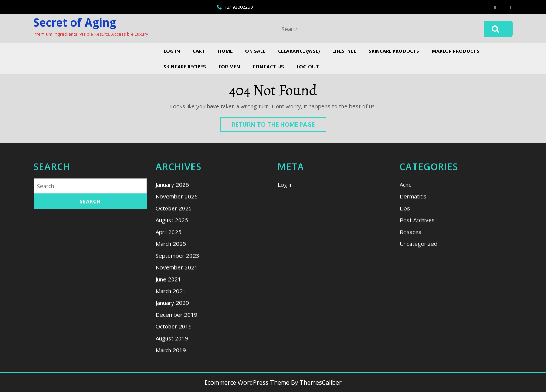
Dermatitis (413, 266)
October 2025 (174, 278)
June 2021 (168, 349)
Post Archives (417, 290)
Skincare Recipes (185, 67)
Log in (285, 254)
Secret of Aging (75, 22)
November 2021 (177, 337)
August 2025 (172, 290)
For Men (229, 67)
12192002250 (239, 7)
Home (225, 51)
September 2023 (177, 325)
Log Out (308, 67)
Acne (406, 254)
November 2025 (177, 266)
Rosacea (411, 301)
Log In (172, 51)
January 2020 (172, 372)
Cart (199, 51)
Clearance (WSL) (299, 51)
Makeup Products (456, 51)
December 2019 (177, 384)
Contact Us (268, 67)
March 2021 (171, 361)
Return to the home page (279, 126)
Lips (405, 278)
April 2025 (169, 301)
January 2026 (172, 254)
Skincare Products (394, 51)
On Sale (255, 51)
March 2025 (171, 313)
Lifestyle (344, 51)
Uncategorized (418, 313)
